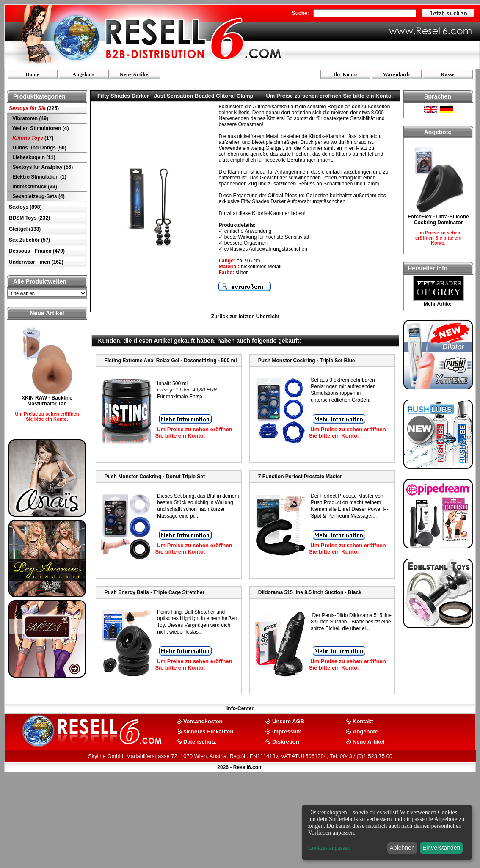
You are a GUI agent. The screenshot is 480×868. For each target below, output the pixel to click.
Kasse (448, 74)
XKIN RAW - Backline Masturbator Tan (47, 401)
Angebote (84, 74)
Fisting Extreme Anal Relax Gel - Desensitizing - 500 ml (171, 361)
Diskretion (286, 741)
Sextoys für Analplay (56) (42, 167)
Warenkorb (397, 74)
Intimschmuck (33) (34, 187)
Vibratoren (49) (30, 118)
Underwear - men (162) (36, 262)
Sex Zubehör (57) (29, 240)
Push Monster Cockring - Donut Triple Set (155, 477)
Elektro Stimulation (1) (39, 177)
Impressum (287, 731)
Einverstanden (441, 848)
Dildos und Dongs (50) (39, 148)
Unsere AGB (288, 721)
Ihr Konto (345, 74)
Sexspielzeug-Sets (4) (38, 196)
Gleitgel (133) (25, 229)
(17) (32, 138)
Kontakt (363, 721)
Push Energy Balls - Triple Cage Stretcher (155, 592)
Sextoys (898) (25, 207)
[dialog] (387, 832)
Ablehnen (402, 848)
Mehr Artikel (438, 304)
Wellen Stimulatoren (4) (40, 128)
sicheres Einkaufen (208, 731)
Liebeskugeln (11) (33, 157)
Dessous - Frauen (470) (37, 251)
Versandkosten (203, 721)
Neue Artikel (135, 74)
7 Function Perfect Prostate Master (300, 477)
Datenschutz (200, 741)
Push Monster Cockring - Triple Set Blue (307, 361)
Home (32, 74)
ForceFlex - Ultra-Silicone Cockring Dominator (438, 220)
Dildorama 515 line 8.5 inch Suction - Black (310, 592)
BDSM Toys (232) (29, 218)
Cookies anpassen (329, 848)
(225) (34, 108)
